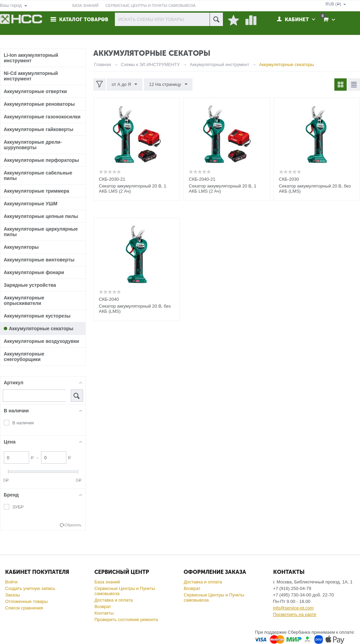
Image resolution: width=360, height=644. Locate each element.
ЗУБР (18, 507)
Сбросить (73, 525)
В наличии (23, 423)
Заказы (12, 595)
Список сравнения (24, 608)
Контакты (104, 613)
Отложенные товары (26, 601)
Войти (11, 582)
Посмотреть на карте (295, 614)
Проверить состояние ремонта (126, 620)
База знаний (107, 582)
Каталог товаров (84, 20)
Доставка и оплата (114, 600)
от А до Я (125, 85)
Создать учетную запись (30, 588)
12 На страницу (168, 85)
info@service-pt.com (294, 608)
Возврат (103, 607)
